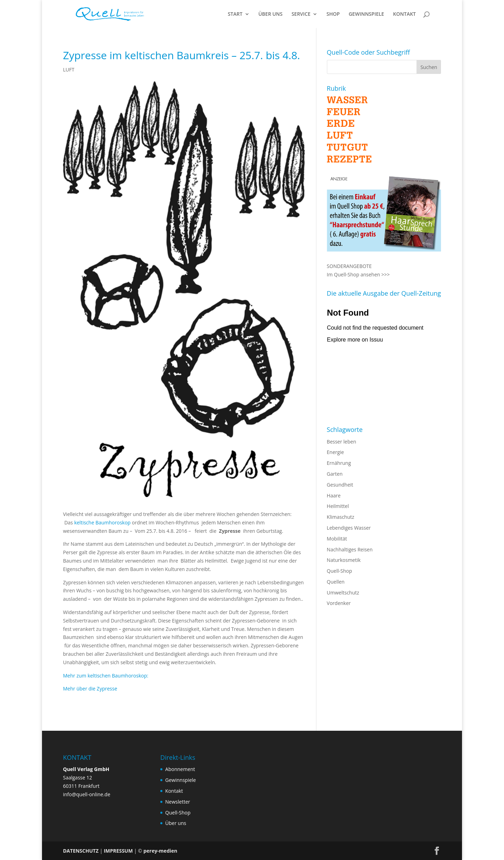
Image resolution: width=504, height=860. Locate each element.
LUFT (69, 70)
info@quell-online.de (87, 794)
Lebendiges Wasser (349, 528)
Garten (335, 474)
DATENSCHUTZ (81, 851)
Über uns (176, 823)
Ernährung (339, 463)
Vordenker (339, 603)
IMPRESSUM (118, 851)
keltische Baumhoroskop (102, 522)
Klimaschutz (341, 517)
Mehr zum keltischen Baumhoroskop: (106, 676)
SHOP (333, 14)
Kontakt (174, 791)
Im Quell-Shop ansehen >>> (358, 274)
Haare (334, 496)
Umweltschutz (343, 593)
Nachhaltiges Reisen (350, 549)
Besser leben (342, 442)
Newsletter (178, 802)
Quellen (336, 582)
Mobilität (337, 539)
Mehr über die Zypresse (90, 689)
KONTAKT (404, 14)
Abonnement (180, 769)
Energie (335, 452)
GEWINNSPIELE (366, 14)
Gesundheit (340, 485)
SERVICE (301, 14)
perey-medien (160, 851)
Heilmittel (338, 506)
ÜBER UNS (270, 14)
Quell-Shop (339, 571)
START (235, 14)
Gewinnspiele (181, 780)
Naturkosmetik (344, 560)
